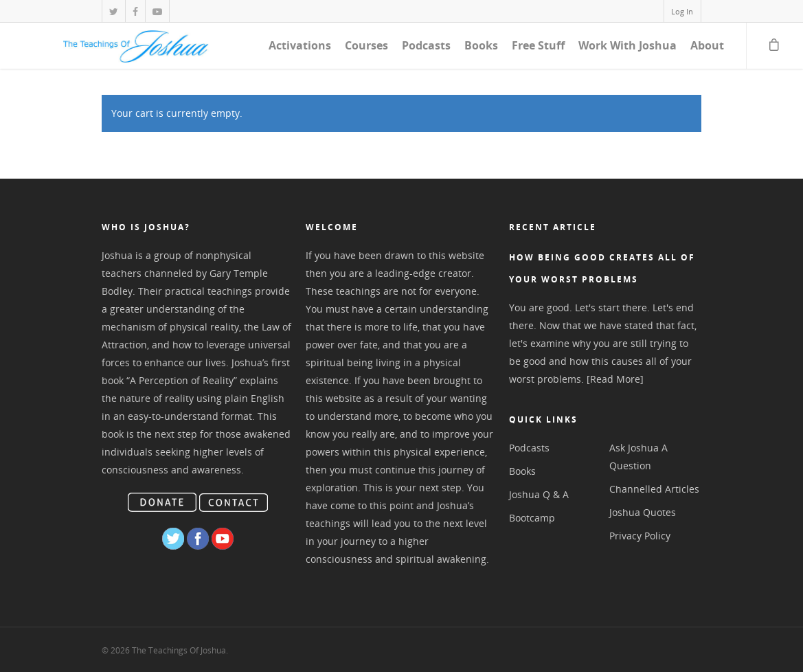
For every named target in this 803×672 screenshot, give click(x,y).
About (707, 45)
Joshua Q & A (539, 494)
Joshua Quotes (643, 512)
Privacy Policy (640, 536)
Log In (682, 11)
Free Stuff (538, 45)
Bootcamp (532, 518)
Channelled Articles (654, 489)
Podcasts (426, 45)
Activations (300, 45)
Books (481, 45)
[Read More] (615, 379)
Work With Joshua (627, 45)
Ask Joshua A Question (638, 457)
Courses (366, 45)
